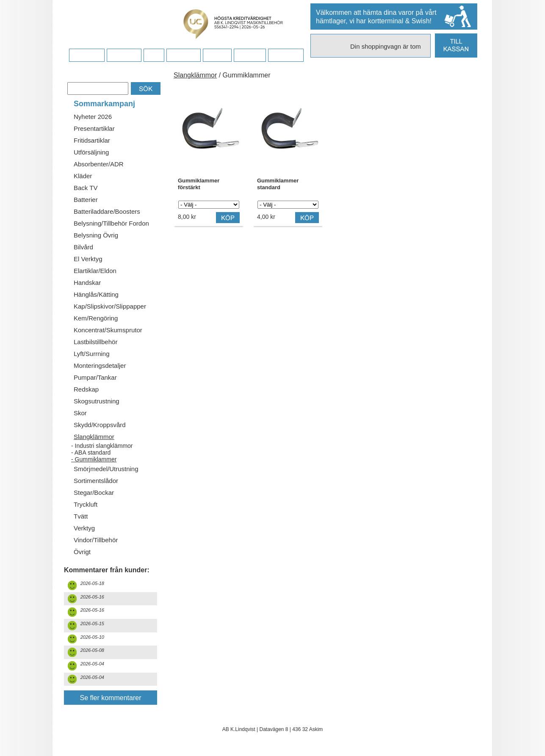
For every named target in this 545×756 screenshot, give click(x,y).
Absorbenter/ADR (99, 164)
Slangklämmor (94, 437)
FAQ (154, 55)
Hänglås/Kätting (96, 294)
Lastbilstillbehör (95, 342)
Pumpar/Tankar (95, 377)
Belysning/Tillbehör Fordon (111, 223)
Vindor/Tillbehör (96, 540)
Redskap (86, 389)
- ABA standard (91, 452)
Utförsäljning (91, 152)
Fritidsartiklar (92, 140)
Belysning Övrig (96, 235)
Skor (80, 413)
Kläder (83, 176)
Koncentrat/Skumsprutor (108, 330)
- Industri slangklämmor (102, 446)
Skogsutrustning (97, 401)
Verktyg (84, 528)
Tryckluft (86, 504)
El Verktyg (88, 259)
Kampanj (250, 55)
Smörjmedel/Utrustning (106, 469)
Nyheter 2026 (93, 117)
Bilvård (83, 247)
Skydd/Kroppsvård (100, 425)
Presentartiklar (94, 128)
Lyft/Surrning (92, 354)
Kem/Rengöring (96, 318)
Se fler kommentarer (111, 698)
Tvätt (81, 516)
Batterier (86, 200)
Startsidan (87, 55)
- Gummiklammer (94, 459)
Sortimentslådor (96, 481)
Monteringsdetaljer (100, 366)
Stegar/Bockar (94, 493)
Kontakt (217, 55)
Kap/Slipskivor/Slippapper (110, 306)
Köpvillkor (124, 55)
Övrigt (82, 552)
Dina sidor (286, 55)
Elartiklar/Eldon (95, 271)
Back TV (86, 188)
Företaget (183, 55)
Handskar (87, 283)
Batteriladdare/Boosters (107, 211)
